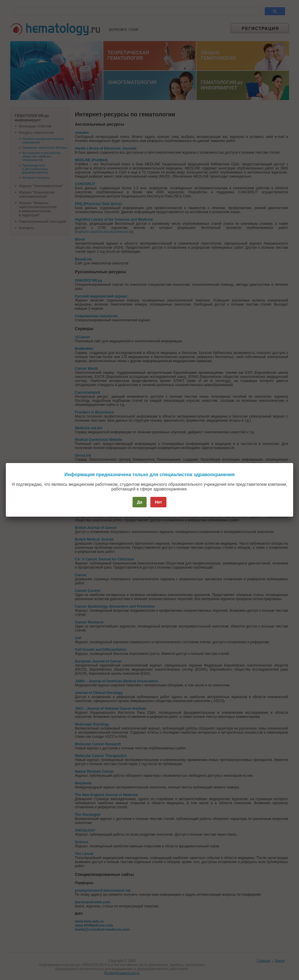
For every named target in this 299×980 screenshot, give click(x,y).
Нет (158, 502)
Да (140, 502)
